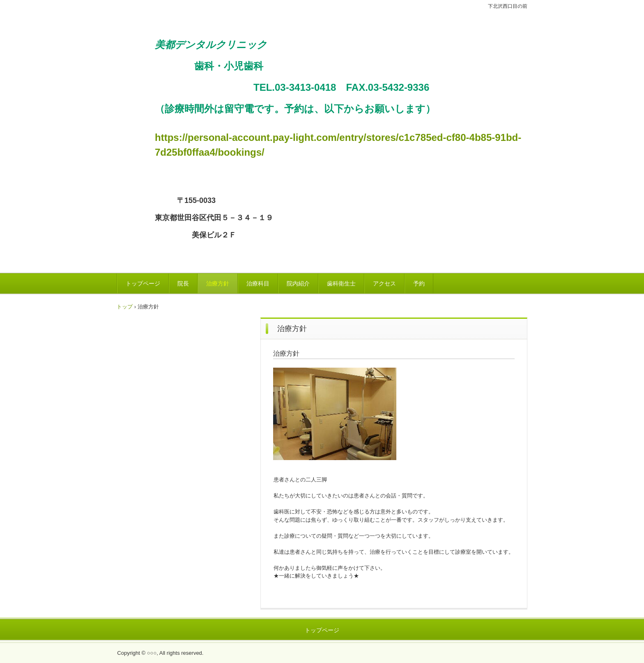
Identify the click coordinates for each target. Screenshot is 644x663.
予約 (419, 283)
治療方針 (218, 283)
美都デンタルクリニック (246, 18)
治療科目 (258, 283)
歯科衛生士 (341, 283)
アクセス (384, 283)
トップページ (143, 283)
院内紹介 (298, 283)
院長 (183, 283)
